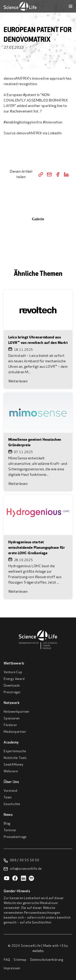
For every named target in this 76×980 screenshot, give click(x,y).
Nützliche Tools (15, 758)
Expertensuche (15, 751)
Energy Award (14, 679)
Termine (10, 830)
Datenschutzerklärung (47, 960)
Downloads (12, 686)
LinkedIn (55, 133)
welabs (38, 951)
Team (8, 798)
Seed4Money (14, 765)
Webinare (11, 771)
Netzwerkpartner (17, 712)
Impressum (12, 968)
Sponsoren (12, 719)
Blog (7, 824)
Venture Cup (13, 672)
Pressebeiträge (15, 837)
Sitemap (20, 960)
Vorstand (10, 791)
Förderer (10, 725)
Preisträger (12, 692)
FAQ (7, 960)
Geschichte (12, 804)
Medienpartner (15, 732)
